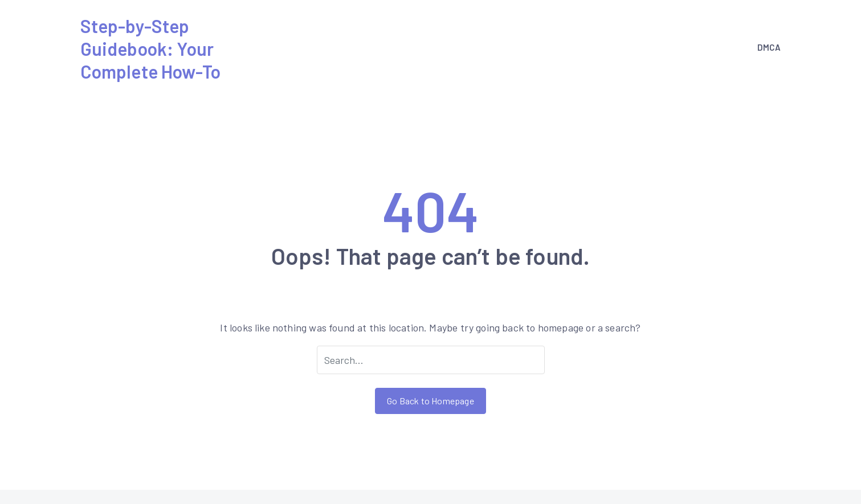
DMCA (769, 47)
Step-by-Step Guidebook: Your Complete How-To (151, 48)
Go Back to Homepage (430, 401)
